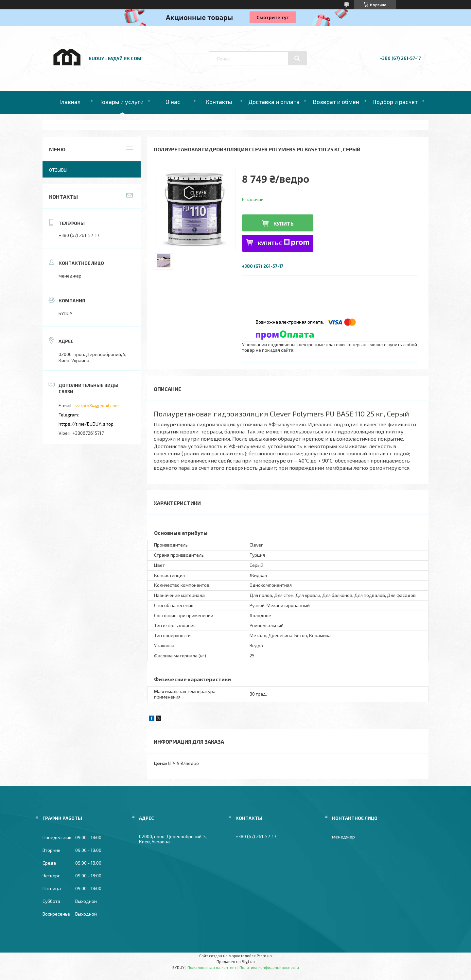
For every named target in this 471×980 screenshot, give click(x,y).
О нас (173, 102)
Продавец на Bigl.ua (236, 961)
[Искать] (297, 59)
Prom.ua (264, 955)
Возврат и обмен (336, 102)
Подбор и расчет (395, 102)
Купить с (284, 243)
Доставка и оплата (274, 102)
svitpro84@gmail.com (97, 406)
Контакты (219, 102)
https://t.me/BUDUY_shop (86, 424)
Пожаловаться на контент (212, 967)
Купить (284, 223)
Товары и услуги (122, 102)
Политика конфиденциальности (269, 967)
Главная (70, 102)
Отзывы (58, 170)
